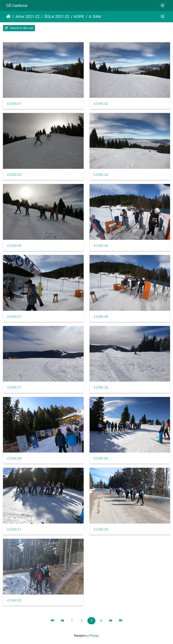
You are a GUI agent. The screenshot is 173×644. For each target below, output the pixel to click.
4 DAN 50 (101, 458)
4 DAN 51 (14, 529)
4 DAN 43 (14, 175)
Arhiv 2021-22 (27, 17)
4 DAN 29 (101, 529)
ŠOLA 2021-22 (57, 17)
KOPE (79, 17)
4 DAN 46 (101, 246)
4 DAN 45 (14, 246)
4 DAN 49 (14, 458)
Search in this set (19, 28)
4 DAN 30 (14, 600)
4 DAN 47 (14, 317)
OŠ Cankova (17, 6)
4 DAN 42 (101, 104)
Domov (8, 17)
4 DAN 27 (14, 387)
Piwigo (94, 636)
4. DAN (95, 17)
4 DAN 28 (101, 387)
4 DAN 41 (14, 104)
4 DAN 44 (101, 175)
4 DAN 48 (101, 317)
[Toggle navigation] (163, 6)
